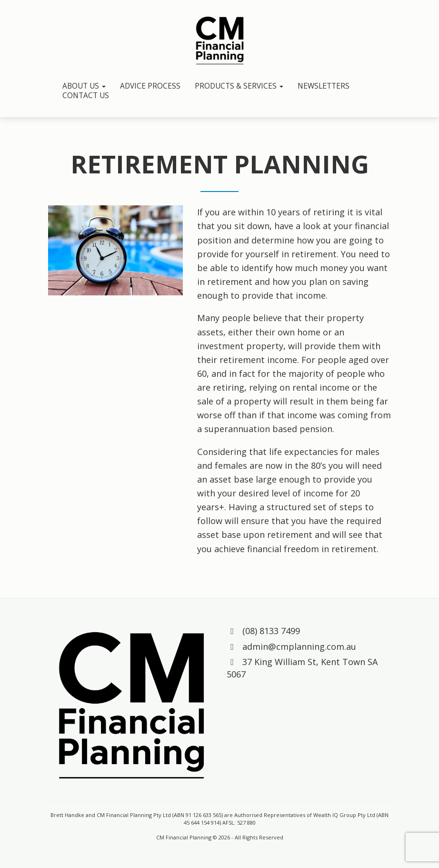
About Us (84, 86)
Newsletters (324, 86)
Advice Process (150, 86)
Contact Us (86, 96)
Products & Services (239, 86)
